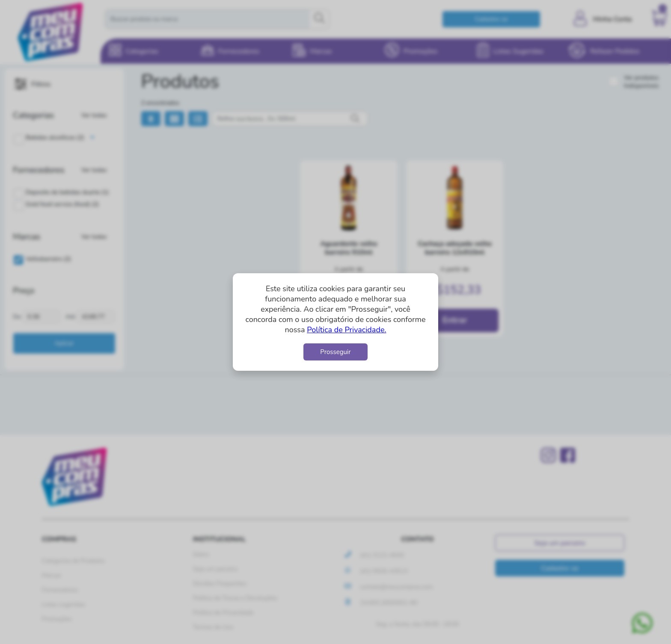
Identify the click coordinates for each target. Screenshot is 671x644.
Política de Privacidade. (346, 330)
